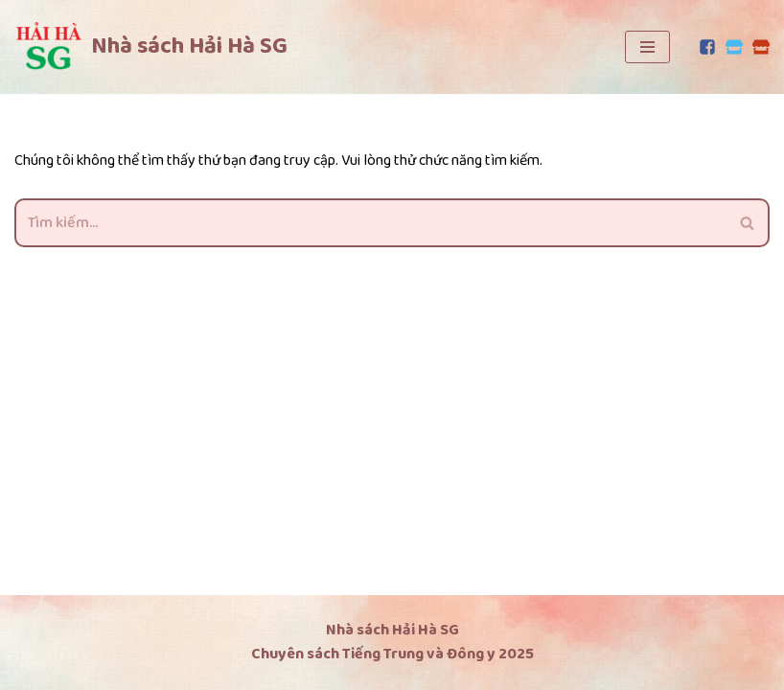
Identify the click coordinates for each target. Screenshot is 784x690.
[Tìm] (370, 223)
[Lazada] (761, 47)
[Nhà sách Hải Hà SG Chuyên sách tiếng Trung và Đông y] (151, 47)
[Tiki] (734, 47)
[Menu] (647, 47)
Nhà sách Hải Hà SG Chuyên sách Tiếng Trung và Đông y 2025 (392, 643)
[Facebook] (707, 47)
